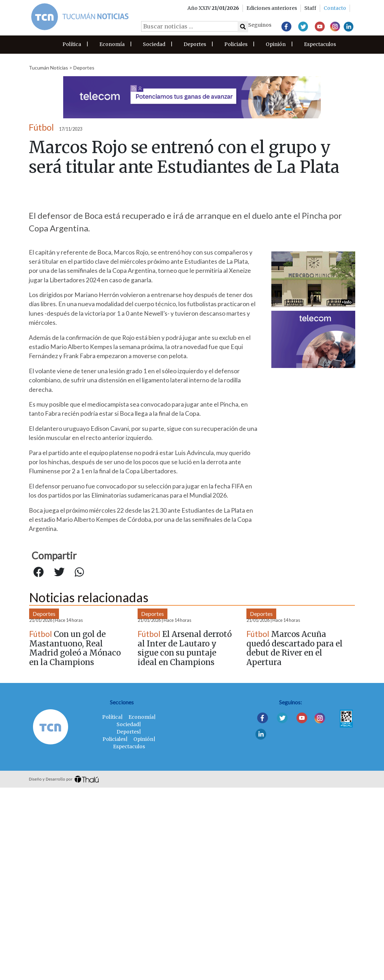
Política (72, 44)
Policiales (236, 44)
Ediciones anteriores (272, 8)
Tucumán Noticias (48, 68)
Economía (112, 44)
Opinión (276, 44)
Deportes (195, 44)
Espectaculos (320, 44)
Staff (310, 8)
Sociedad (154, 44)
